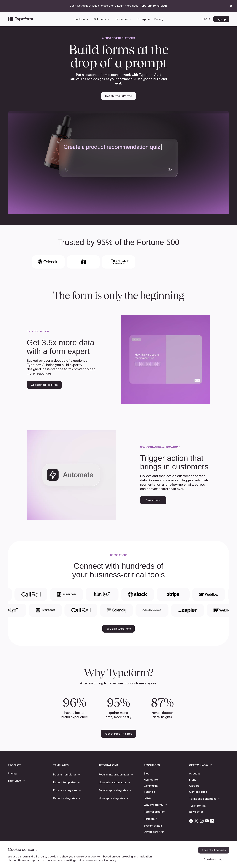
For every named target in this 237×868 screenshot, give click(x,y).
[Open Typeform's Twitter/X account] (196, 821)
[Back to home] (20, 19)
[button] (82, 19)
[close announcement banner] (231, 6)
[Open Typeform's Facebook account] (191, 821)
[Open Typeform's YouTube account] (207, 821)
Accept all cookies (214, 850)
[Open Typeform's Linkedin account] (212, 821)
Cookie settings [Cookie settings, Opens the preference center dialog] (214, 859)
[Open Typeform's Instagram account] (202, 821)
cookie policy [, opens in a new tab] (108, 860)
